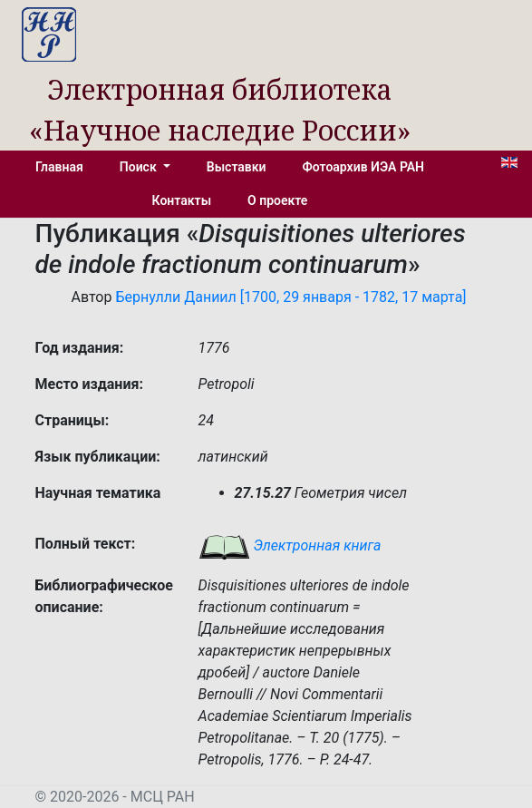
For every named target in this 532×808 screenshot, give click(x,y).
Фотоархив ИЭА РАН (364, 167)
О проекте (277, 200)
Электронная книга (290, 545)
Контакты (182, 200)
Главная (59, 167)
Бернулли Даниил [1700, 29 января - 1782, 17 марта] (290, 297)
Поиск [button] (140, 167)
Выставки (237, 167)
